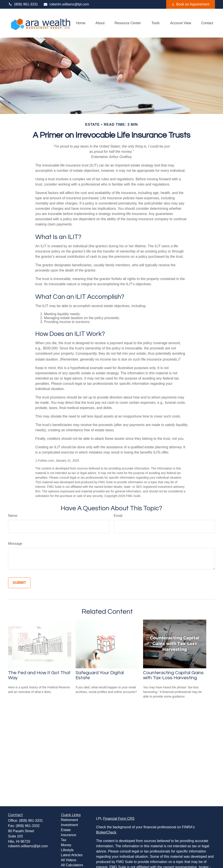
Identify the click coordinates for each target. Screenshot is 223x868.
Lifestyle (67, 850)
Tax (64, 840)
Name (13, 516)
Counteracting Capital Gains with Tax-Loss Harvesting (173, 675)
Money (66, 845)
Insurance (69, 835)
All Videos (69, 860)
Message (15, 544)
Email (118, 516)
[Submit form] (19, 583)
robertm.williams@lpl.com (66, 4)
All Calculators (72, 865)
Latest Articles (72, 855)
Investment (69, 825)
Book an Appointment (191, 4)
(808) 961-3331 (23, 4)
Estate (66, 830)
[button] (81, 23)
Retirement (69, 820)
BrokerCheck (106, 832)
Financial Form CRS (119, 819)
